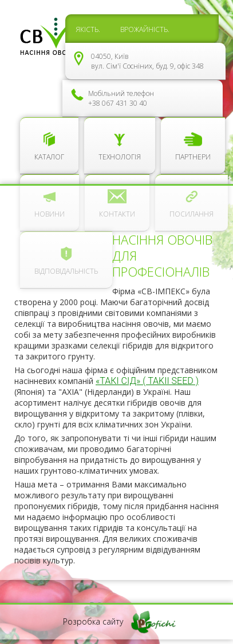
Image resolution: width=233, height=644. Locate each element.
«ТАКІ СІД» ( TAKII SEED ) (147, 381)
